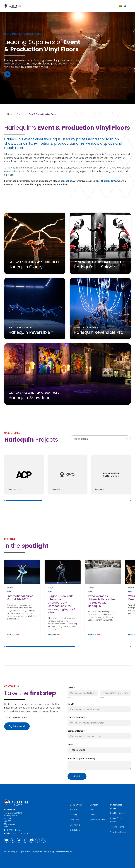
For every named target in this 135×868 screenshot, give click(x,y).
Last (102, 698)
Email (71, 704)
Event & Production (118, 813)
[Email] (44, 840)
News (92, 815)
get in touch (115, 171)
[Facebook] (13, 840)
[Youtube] (31, 840)
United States (75, 830)
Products (21, 114)
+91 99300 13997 (108, 181)
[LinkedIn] (25, 840)
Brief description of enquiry (81, 759)
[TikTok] (38, 840)
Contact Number (76, 718)
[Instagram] (7, 840)
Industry (72, 744)
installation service (17, 171)
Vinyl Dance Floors (118, 832)
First (69, 698)
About (93, 809)
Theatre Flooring (117, 827)
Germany (73, 815)
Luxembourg (75, 825)
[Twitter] (19, 840)
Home (10, 114)
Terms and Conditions (64, 852)
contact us (66, 181)
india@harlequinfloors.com (18, 833)
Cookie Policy (37, 852)
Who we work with (98, 820)
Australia (73, 809)
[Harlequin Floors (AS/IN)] (13, 6)
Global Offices (76, 805)
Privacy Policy (49, 852)
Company (94, 805)
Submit (77, 776)
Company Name (76, 731)
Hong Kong (74, 820)
